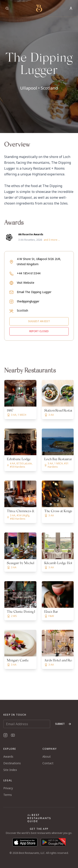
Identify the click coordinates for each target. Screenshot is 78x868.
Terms (8, 795)
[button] (39, 67)
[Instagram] (5, 735)
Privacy (8, 788)
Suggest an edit (39, 321)
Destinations (12, 763)
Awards (8, 756)
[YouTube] (13, 735)
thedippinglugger (28, 301)
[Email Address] (27, 724)
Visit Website (26, 283)
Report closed (39, 331)
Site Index (10, 770)
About (47, 756)
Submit (63, 724)
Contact (48, 763)
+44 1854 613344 (29, 273)
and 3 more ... (52, 240)
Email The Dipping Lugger (34, 292)
